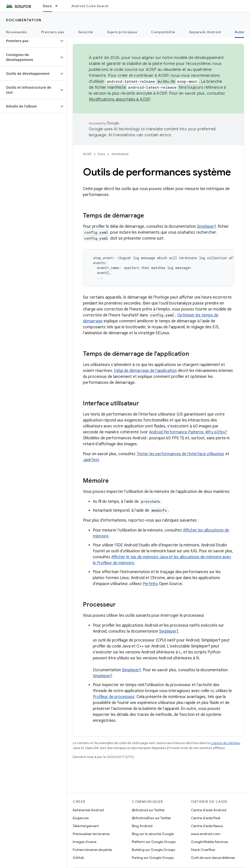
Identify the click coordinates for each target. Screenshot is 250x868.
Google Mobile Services (209, 842)
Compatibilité (163, 32)
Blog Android (142, 826)
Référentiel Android (88, 810)
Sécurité (86, 32)
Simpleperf (206, 226)
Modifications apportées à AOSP (120, 99)
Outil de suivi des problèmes (213, 858)
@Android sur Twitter (148, 810)
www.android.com (206, 834)
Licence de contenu (225, 743)
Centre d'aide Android (209, 810)
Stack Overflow (203, 850)
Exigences (81, 818)
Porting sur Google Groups (153, 858)
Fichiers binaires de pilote (92, 850)
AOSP (87, 154)
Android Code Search (90, 6)
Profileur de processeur (114, 697)
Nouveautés (17, 32)
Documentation (24, 20)
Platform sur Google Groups (154, 842)
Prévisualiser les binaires (91, 834)
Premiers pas (53, 32)
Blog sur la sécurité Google (153, 834)
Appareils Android (205, 32)
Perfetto (150, 584)
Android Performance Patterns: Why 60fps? (188, 432)
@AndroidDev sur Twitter (151, 818)
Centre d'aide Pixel (206, 818)
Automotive (120, 154)
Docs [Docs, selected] (47, 6)
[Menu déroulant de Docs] (59, 6)
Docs (101, 154)
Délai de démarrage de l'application (145, 371)
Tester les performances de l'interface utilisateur (180, 454)
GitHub (78, 858)
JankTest (91, 460)
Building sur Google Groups (153, 850)
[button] (29, 41)
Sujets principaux (122, 32)
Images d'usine (85, 842)
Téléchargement (86, 826)
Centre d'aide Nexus (207, 826)
